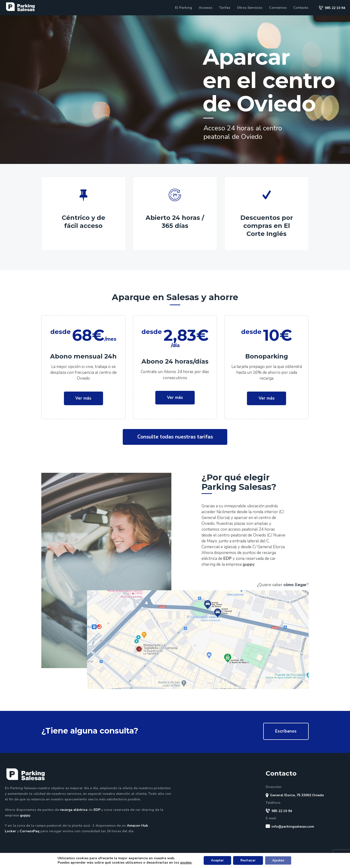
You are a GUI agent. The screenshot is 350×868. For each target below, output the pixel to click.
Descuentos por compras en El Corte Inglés (267, 226)
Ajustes (278, 860)
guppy (249, 564)
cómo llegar (295, 585)
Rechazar (248, 860)
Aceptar (217, 860)
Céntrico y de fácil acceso (83, 222)
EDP (227, 559)
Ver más (83, 398)
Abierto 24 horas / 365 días (175, 222)
